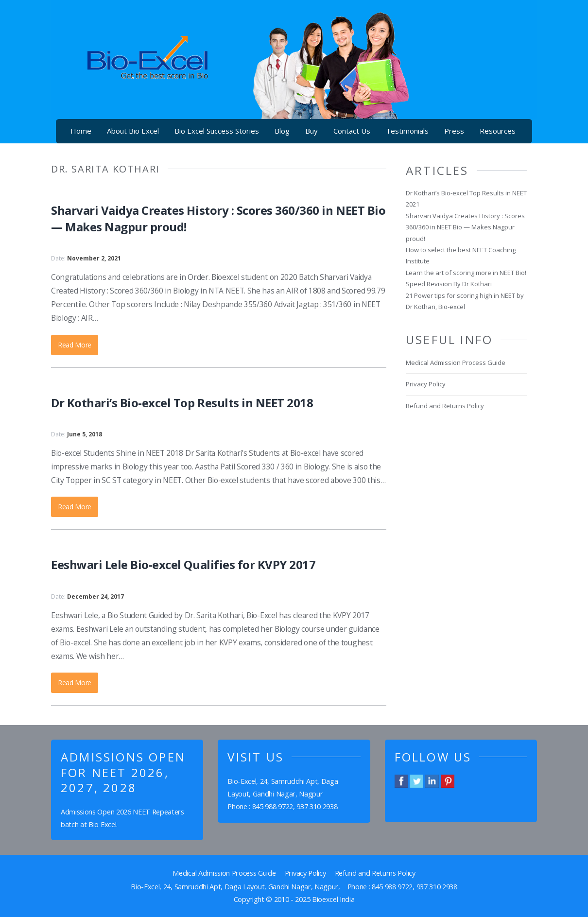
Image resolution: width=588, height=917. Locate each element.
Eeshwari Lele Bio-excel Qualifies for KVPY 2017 (183, 564)
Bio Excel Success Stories (217, 131)
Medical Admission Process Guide (456, 363)
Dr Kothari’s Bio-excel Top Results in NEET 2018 (182, 403)
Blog (282, 131)
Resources (498, 131)
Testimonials (407, 131)
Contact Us (352, 131)
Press (454, 131)
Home (81, 131)
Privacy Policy (426, 384)
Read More (75, 345)
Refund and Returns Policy (445, 406)
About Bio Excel (133, 131)
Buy (311, 131)
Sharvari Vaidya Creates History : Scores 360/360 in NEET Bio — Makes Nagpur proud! (465, 227)
